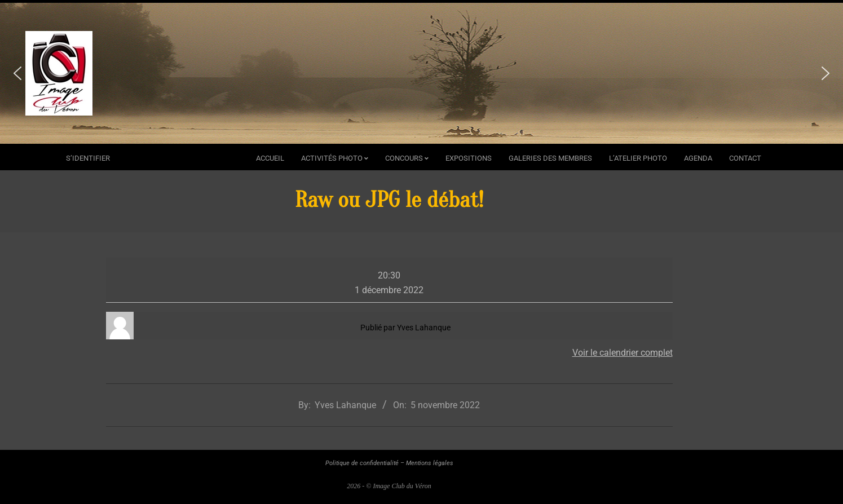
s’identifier (88, 158)
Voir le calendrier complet (623, 353)
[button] (17, 73)
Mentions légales (430, 463)
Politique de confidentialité (362, 463)
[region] (421, 73)
